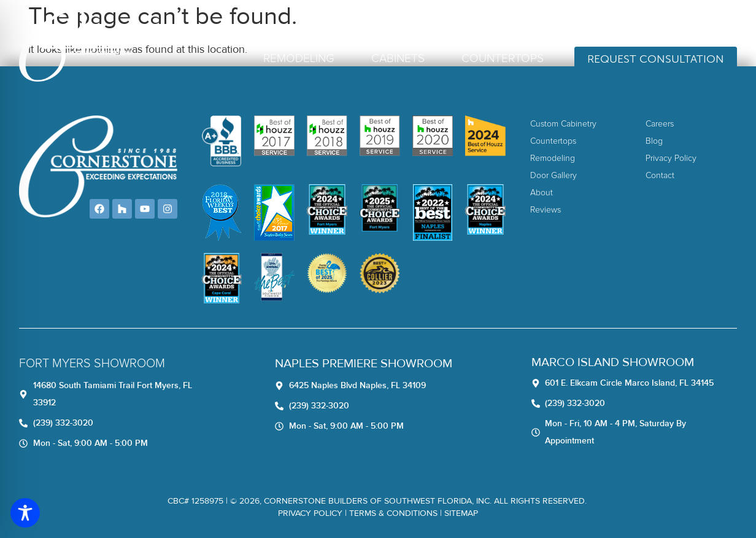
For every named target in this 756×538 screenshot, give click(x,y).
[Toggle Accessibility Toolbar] (25, 513)
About (412, 25)
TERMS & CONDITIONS (393, 513)
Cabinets (398, 59)
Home (369, 25)
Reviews (460, 25)
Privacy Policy (310, 513)
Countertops (503, 59)
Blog (559, 25)
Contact (606, 25)
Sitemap (461, 513)
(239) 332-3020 (691, 25)
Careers (513, 25)
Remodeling (299, 59)
